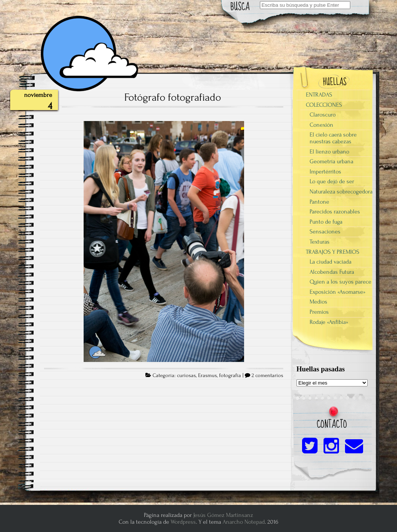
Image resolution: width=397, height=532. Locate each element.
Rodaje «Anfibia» (329, 322)
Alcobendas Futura (332, 272)
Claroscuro (323, 115)
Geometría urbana (331, 161)
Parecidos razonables (335, 212)
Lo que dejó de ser (332, 181)
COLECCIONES (324, 105)
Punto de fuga (326, 222)
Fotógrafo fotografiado (173, 97)
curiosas (186, 376)
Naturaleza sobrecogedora (341, 192)
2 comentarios (267, 376)
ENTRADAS (319, 95)
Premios (319, 312)
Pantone (319, 202)
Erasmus (208, 376)
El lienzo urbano (329, 152)
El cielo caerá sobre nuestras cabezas (333, 138)
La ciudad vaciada (331, 262)
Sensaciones (325, 232)
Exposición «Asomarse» (337, 292)
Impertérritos (325, 172)
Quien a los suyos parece (341, 282)
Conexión (321, 125)
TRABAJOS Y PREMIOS (333, 252)
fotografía (230, 376)
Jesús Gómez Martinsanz (223, 515)
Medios (318, 302)
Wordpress (183, 522)
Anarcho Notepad (244, 522)
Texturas (320, 242)
